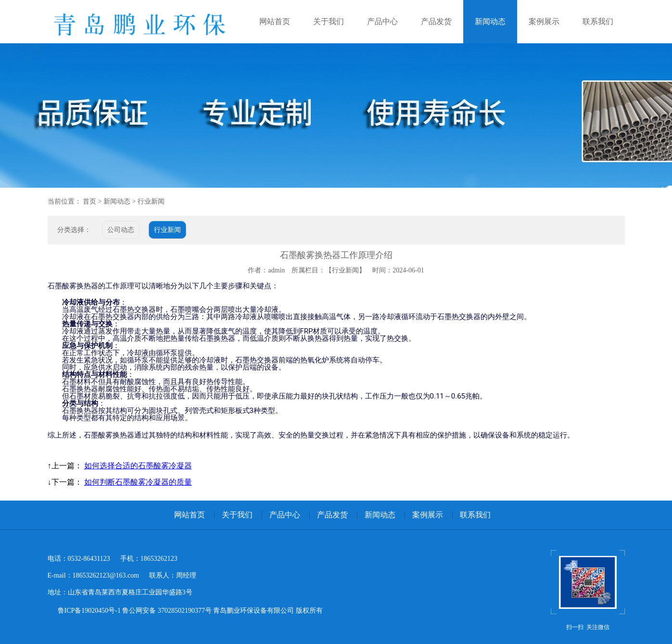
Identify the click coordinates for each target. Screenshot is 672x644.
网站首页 (275, 21)
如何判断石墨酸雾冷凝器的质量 (138, 482)
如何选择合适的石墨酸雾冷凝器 (138, 466)
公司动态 (121, 230)
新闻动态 (490, 21)
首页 (89, 201)
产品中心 (382, 21)
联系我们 (598, 21)
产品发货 (436, 21)
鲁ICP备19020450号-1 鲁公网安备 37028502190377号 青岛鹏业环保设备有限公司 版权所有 (190, 611)
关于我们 (329, 21)
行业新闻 (151, 201)
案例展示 (544, 21)
